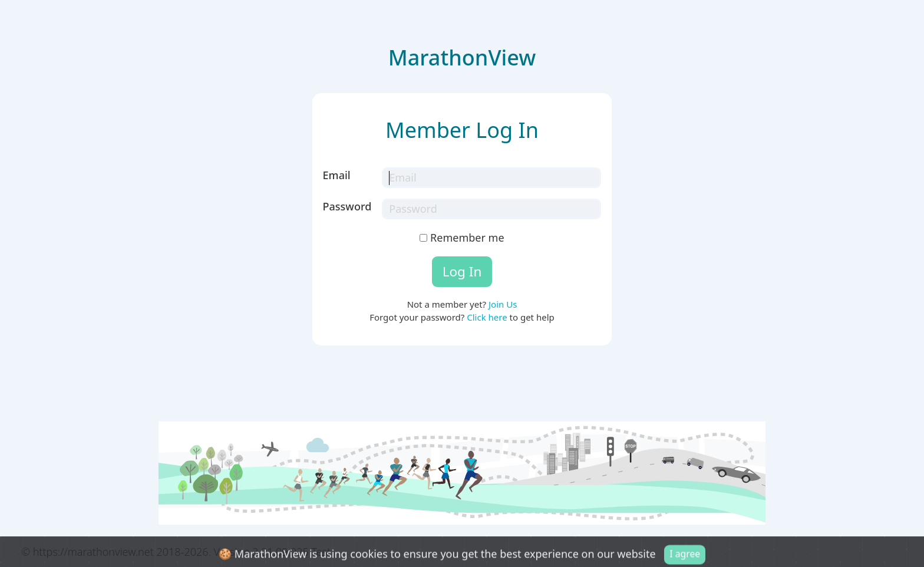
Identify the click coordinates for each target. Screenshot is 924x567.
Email (337, 175)
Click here (487, 317)
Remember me (462, 238)
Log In (462, 271)
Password (347, 206)
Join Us (503, 304)
